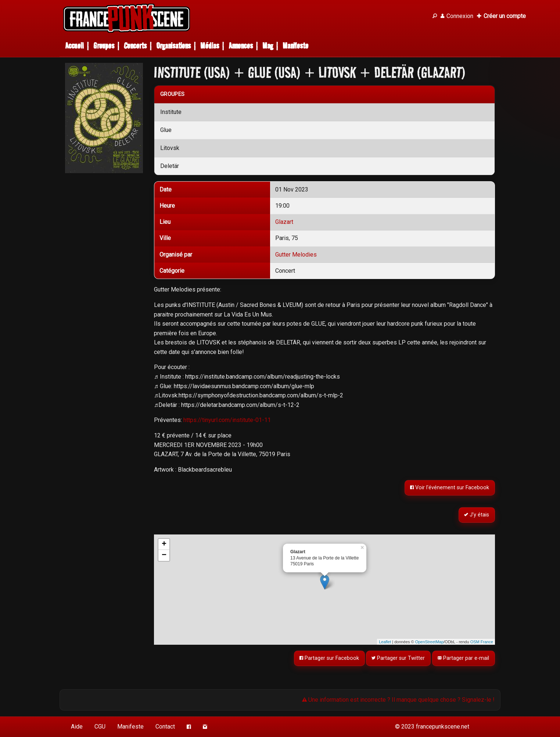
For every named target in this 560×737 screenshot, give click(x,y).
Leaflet (385, 642)
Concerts (135, 46)
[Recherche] (435, 16)
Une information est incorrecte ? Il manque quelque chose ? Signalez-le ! (398, 700)
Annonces (241, 46)
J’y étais (477, 515)
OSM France (482, 642)
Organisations (173, 46)
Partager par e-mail (464, 658)
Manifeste (295, 46)
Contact (165, 727)
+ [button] (164, 544)
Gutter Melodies (296, 255)
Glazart (284, 222)
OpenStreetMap (430, 642)
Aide (77, 727)
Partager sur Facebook (329, 658)
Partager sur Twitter (399, 658)
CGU (100, 727)
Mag (268, 46)
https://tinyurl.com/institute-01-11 (227, 420)
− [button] (164, 555)
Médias (210, 46)
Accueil (74, 46)
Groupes (104, 46)
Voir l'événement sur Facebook (450, 488)
